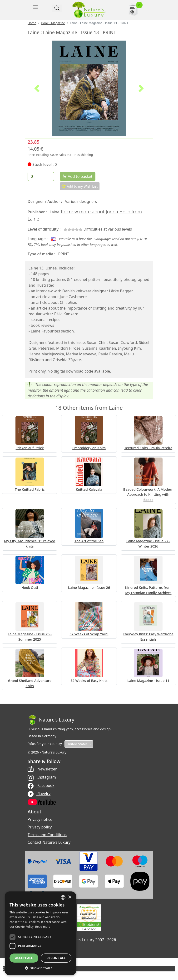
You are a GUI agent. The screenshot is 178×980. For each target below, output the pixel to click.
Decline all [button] (56, 958)
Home (32, 23)
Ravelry (39, 794)
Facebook (41, 785)
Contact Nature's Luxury (49, 842)
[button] (37, 88)
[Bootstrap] (51, 720)
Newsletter (42, 769)
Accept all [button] (24, 958)
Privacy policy (40, 827)
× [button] (70, 897)
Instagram (42, 777)
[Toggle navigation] (35, 7)
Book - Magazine (53, 23)
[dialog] (40, 933)
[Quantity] (41, 176)
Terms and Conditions (47, 835)
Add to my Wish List (80, 186)
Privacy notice (40, 819)
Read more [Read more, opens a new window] (43, 927)
